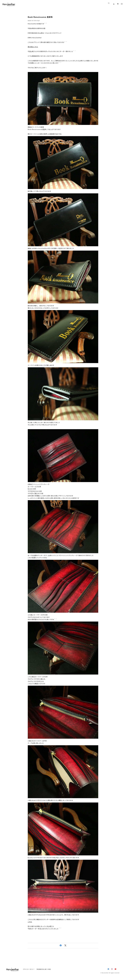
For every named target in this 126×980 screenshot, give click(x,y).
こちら (30, 922)
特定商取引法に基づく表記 (44, 969)
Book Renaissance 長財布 (40, 17)
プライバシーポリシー (29, 969)
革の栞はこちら (33, 47)
